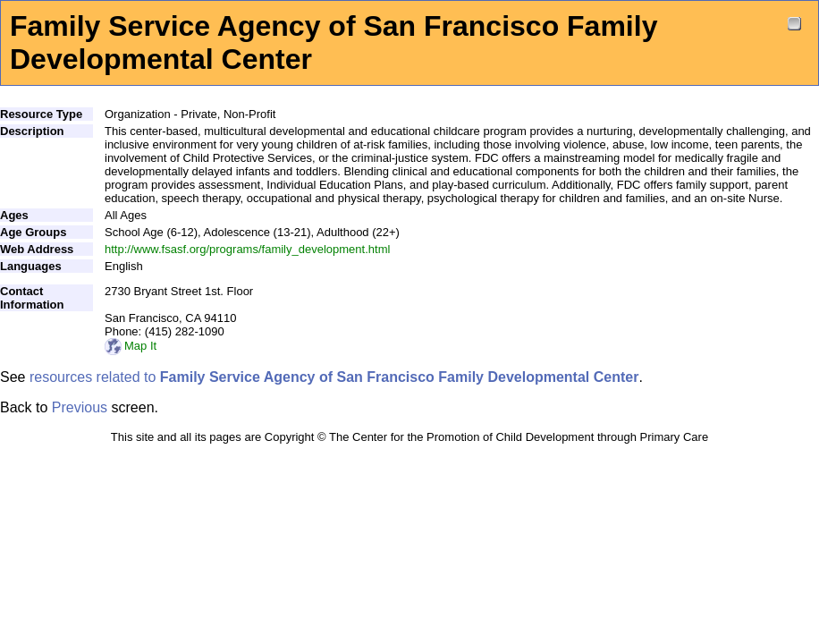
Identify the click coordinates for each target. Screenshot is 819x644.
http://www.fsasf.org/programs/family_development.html (247, 249)
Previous (80, 407)
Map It (131, 346)
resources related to (334, 377)
